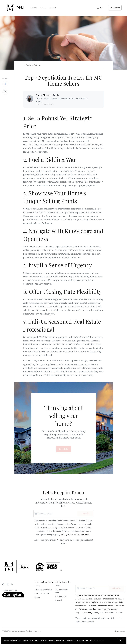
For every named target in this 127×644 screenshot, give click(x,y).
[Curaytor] (13, 597)
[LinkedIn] (8, 584)
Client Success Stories (43, 590)
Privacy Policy (119, 631)
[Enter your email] (57, 514)
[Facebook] (3, 584)
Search (53, 8)
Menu (100, 8)
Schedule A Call (61, 596)
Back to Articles (34, 65)
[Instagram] (12, 584)
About (37, 586)
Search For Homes (42, 593)
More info (100, 640)
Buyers (34, 8)
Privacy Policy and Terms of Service (76, 534)
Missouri (58, 600)
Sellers (43, 8)
